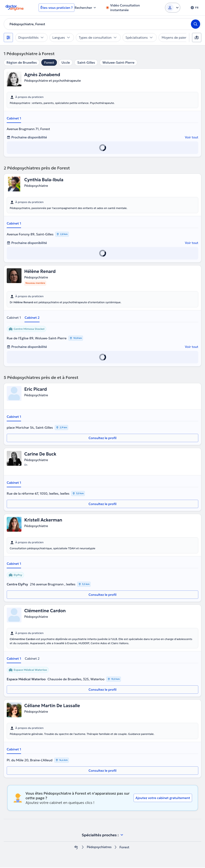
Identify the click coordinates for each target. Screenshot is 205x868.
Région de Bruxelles (22, 62)
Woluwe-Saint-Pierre (118, 62)
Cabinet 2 (32, 318)
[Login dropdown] (173, 8)
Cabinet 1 (14, 118)
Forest (49, 62)
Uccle (66, 62)
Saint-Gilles (86, 62)
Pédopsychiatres (99, 848)
